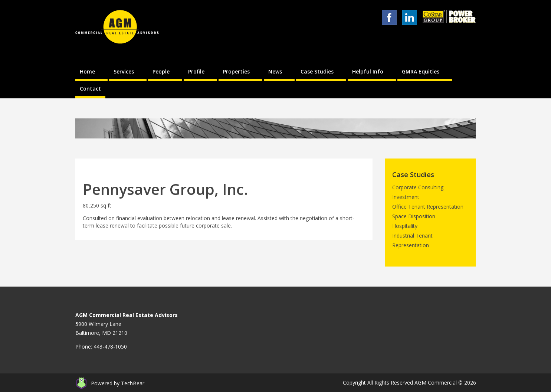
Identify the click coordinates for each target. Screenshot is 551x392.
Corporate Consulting (418, 187)
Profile (196, 71)
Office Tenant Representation (428, 207)
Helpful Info (368, 71)
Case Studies (317, 71)
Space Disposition (414, 216)
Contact (90, 89)
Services (124, 71)
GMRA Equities (421, 71)
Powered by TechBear (118, 383)
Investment (406, 197)
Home (87, 71)
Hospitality (405, 226)
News (275, 71)
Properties (236, 71)
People (161, 71)
